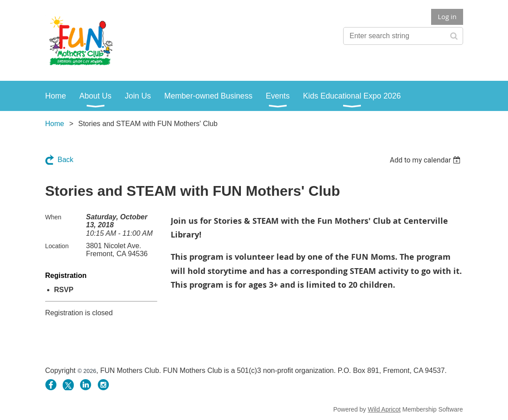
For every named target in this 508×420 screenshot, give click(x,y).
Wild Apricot (384, 409)
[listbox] (426, 160)
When (54, 217)
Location (57, 246)
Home (55, 124)
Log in (447, 16)
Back (66, 160)
